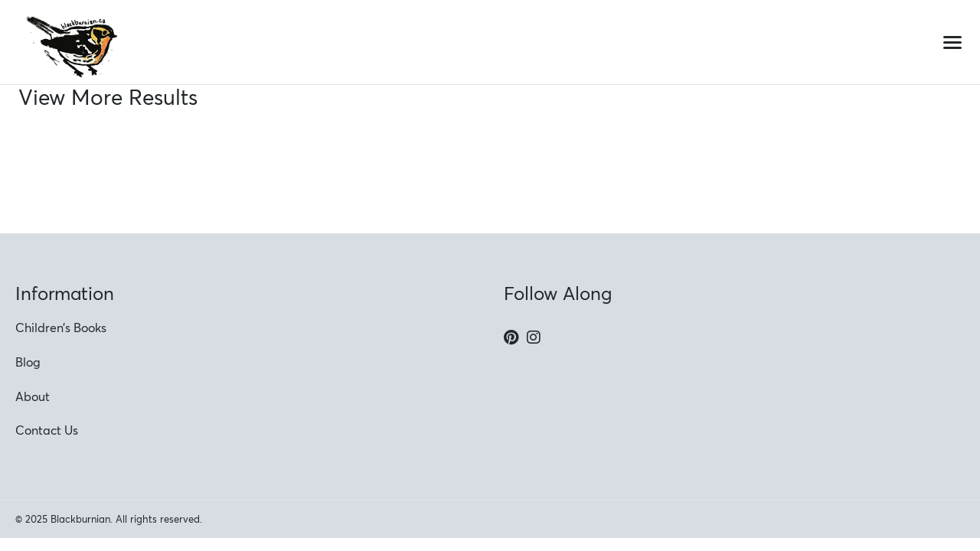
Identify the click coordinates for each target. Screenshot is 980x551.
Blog (28, 362)
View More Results (108, 97)
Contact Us (47, 430)
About (33, 396)
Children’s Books (61, 328)
